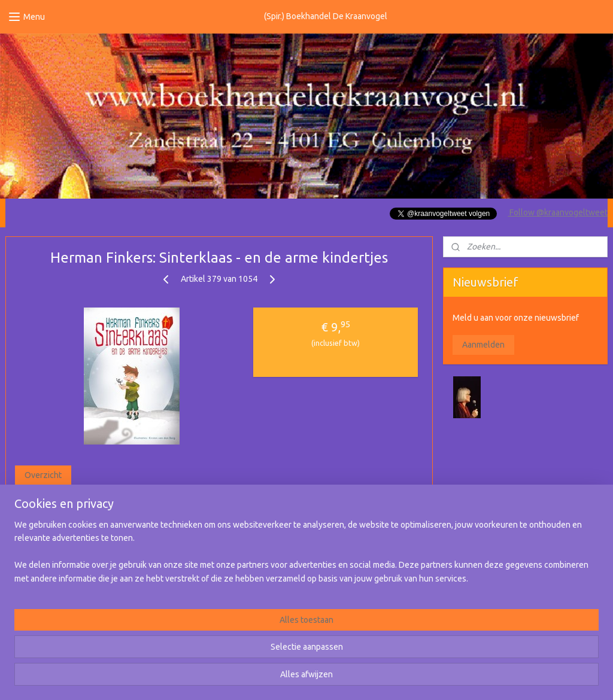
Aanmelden (483, 345)
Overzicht (43, 475)
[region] (227, 653)
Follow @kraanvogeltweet (558, 212)
